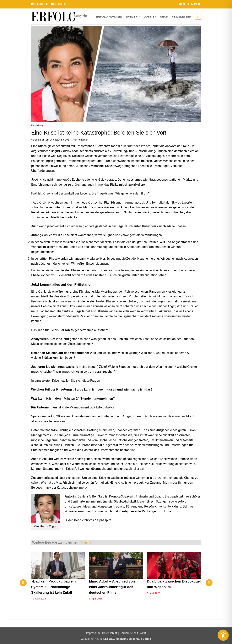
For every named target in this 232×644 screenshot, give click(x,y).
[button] (198, 17)
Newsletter (181, 17)
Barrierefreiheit (129, 633)
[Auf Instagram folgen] (181, 4)
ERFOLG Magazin (109, 17)
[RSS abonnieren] (192, 4)
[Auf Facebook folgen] (177, 4)
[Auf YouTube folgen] (199, 4)
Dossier (150, 17)
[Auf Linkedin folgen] (195, 4)
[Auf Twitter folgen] (184, 4)
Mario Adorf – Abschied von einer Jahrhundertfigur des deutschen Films (112, 587)
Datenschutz (110, 633)
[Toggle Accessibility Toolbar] (223, 635)
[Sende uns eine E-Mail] (188, 4)
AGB (143, 633)
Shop (164, 17)
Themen (133, 16)
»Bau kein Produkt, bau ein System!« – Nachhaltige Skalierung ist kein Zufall (54, 587)
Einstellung (37, 125)
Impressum (93, 633)
